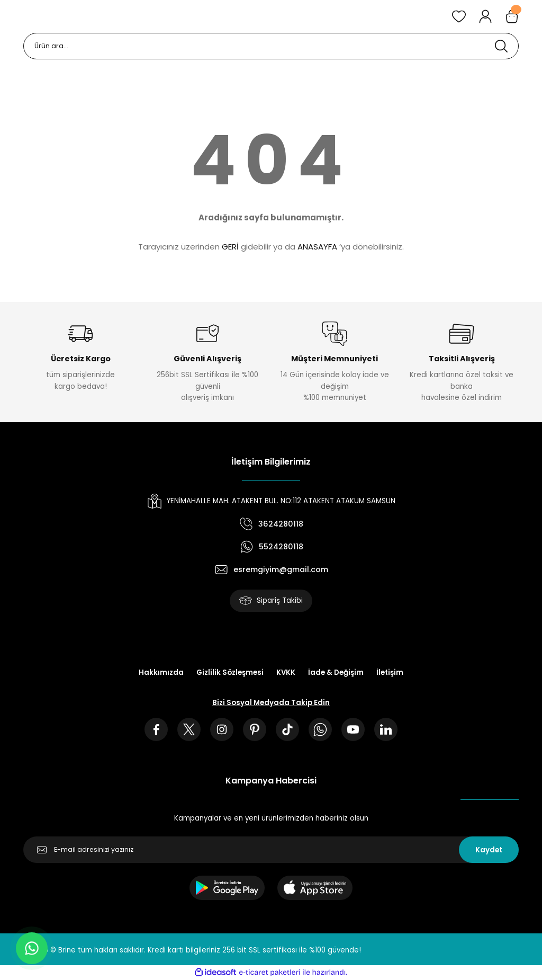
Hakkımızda (161, 672)
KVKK (286, 672)
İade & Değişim (336, 672)
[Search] (271, 46)
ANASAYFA (317, 247)
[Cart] (512, 16)
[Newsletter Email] (271, 850)
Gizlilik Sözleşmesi (230, 672)
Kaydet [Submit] (489, 850)
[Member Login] (485, 16)
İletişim (390, 672)
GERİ (230, 247)
